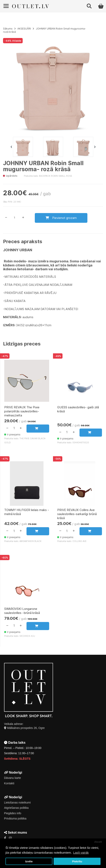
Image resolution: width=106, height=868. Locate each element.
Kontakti (9, 783)
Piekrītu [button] (77, 861)
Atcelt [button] (98, 842)
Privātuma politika (15, 818)
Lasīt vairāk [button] (81, 853)
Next (95, 147)
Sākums (8, 29)
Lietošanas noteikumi (17, 803)
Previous (11, 147)
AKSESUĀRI (24, 29)
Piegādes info (13, 813)
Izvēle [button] (29, 861)
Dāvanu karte (12, 778)
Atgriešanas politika (16, 808)
